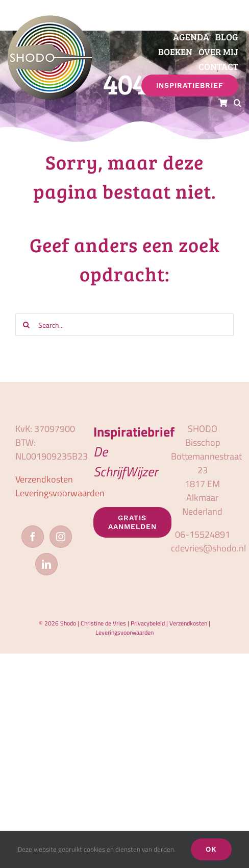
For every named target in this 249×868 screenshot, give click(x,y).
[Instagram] (61, 537)
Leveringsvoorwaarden (60, 493)
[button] (238, 103)
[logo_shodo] (50, 20)
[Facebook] (33, 537)
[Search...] (124, 325)
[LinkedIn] (46, 564)
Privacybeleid (148, 623)
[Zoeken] (27, 325)
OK (211, 849)
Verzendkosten (44, 479)
